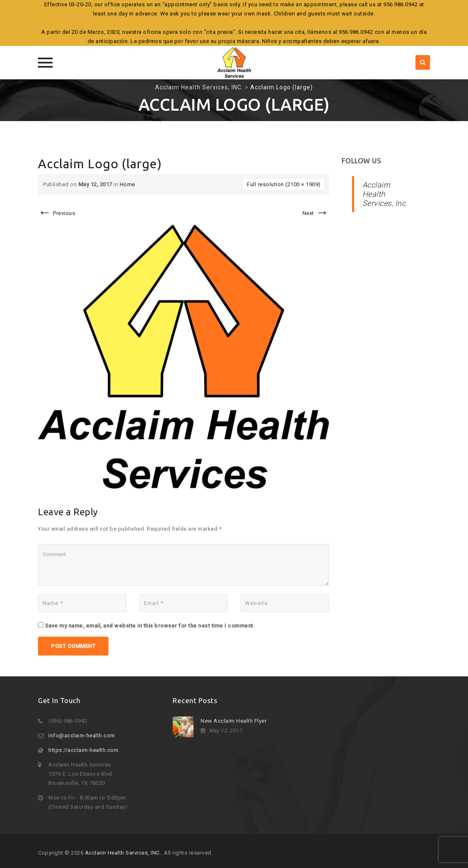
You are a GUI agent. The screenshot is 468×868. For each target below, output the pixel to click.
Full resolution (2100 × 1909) (284, 184)
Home (127, 184)
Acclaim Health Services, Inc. (385, 194)
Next (316, 213)
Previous (57, 213)
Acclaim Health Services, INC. (123, 853)
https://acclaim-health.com (83, 750)
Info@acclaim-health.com (82, 735)
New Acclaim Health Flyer (234, 721)
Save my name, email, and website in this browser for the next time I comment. (150, 626)
